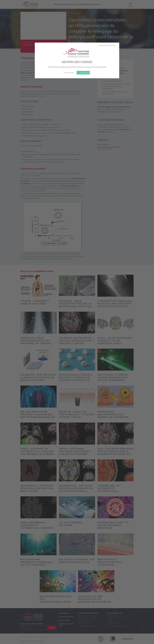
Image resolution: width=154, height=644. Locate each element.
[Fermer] (77, 322)
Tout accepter (83, 73)
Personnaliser (69, 73)
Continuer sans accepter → (108, 45)
